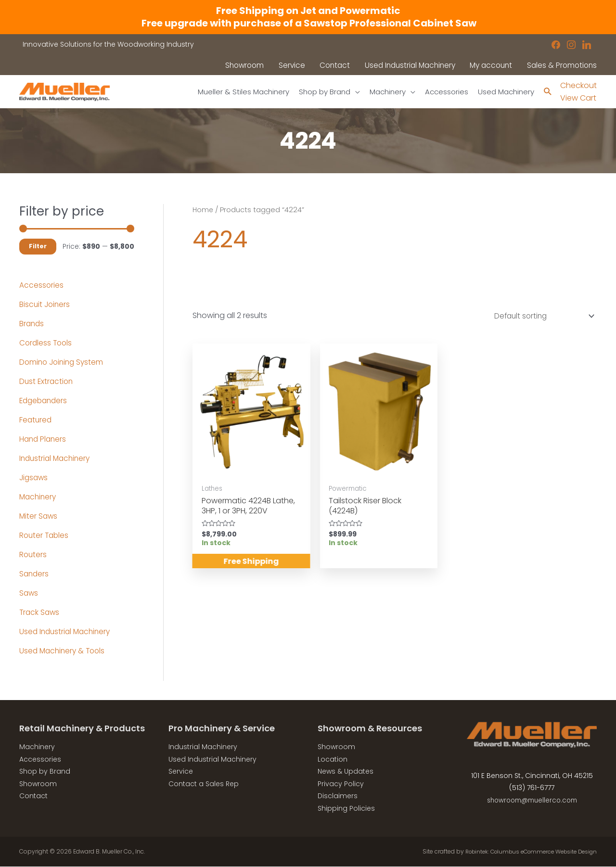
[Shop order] (539, 317)
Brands (32, 324)
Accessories (42, 285)
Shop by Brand (45, 772)
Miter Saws (39, 516)
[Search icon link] (547, 92)
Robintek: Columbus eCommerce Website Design (525, 851)
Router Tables (45, 535)
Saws (29, 593)
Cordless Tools (47, 343)
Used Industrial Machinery (67, 631)
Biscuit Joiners (45, 304)
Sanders (35, 574)
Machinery (39, 497)
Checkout (578, 85)
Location (333, 759)
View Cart (578, 98)
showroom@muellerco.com (532, 801)
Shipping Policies (346, 809)
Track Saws (40, 612)
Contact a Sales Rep (204, 784)
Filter (38, 247)
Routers (33, 555)
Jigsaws (34, 478)
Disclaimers (338, 796)
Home (203, 210)
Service (181, 772)
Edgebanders (45, 401)
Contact (33, 796)
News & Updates (346, 772)
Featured (36, 420)
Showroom (38, 784)
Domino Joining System (63, 362)
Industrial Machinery (57, 458)
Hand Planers (44, 439)
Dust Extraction (47, 381)
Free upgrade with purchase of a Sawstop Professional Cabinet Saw (308, 23)
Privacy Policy (341, 784)
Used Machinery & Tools (64, 651)
